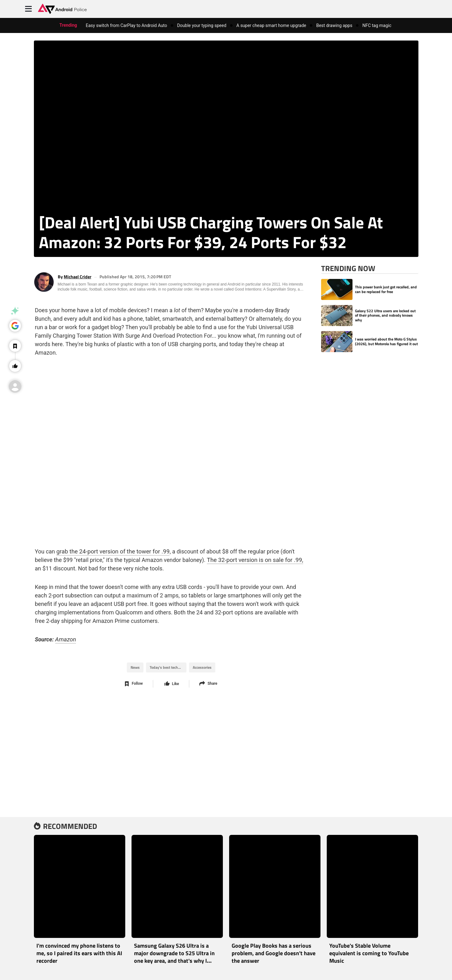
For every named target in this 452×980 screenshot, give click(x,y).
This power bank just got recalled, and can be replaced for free (386, 289)
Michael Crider (78, 277)
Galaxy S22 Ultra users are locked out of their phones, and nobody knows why (385, 316)
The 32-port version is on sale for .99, (233, 552)
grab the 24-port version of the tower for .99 (110, 543)
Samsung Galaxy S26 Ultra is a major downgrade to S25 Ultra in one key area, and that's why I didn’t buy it (174, 957)
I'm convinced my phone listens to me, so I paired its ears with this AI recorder (79, 953)
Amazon (64, 631)
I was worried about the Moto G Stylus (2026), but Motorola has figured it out (386, 342)
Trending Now (348, 268)
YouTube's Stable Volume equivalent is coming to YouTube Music (369, 953)
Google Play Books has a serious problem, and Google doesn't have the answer (274, 953)
